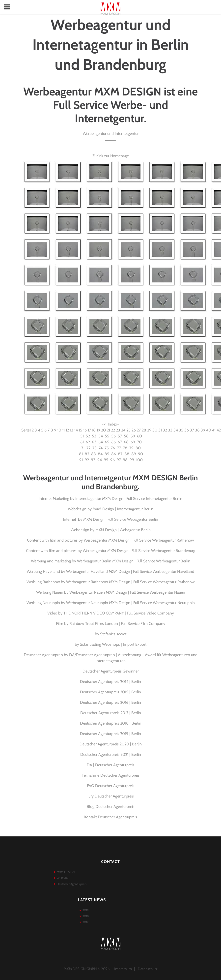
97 (119, 460)
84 (100, 454)
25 (128, 430)
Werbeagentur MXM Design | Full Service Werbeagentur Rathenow (139, 540)
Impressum (123, 969)
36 (187, 430)
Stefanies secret (113, 634)
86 (114, 454)
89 (134, 454)
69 (133, 442)
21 (108, 430)
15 (81, 430)
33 (170, 430)
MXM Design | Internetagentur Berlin (123, 509)
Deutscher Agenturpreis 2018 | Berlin (111, 723)
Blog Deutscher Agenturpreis (111, 807)
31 (160, 430)
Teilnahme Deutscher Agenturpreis (111, 775)
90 (140, 454)
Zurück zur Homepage (111, 156)
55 (107, 436)
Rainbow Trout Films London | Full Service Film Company (117, 624)
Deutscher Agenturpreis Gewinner (111, 671)
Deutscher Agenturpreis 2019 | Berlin (110, 734)
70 (139, 442)
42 (219, 430)
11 (63, 430)
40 (209, 430)
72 (88, 448)
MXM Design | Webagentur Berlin (123, 530)
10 (59, 430)
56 (113, 436)
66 (113, 442)
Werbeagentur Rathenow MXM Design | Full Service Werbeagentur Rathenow (130, 582)
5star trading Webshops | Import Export (113, 644)
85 (107, 454)
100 (139, 460)
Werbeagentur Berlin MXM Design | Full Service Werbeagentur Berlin (134, 561)
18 (94, 430)
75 (107, 448)
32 (165, 430)
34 (176, 430)
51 (82, 436)
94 (100, 460)
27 (139, 430)
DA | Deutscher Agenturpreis (110, 765)
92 (87, 460)
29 (149, 430)
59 (133, 436)
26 (134, 430)
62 (88, 442)
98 (125, 460)
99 (132, 460)
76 (113, 448)
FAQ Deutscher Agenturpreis (111, 786)
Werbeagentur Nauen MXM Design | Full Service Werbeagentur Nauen (127, 592)
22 (113, 430)
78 (125, 448)
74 (101, 448)
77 (119, 448)
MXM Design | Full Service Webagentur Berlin (121, 519)
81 (81, 454)
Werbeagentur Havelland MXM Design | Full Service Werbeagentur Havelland (130, 571)
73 (95, 448)
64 (101, 442)
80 (138, 448)
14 (76, 430)
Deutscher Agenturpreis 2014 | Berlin (110, 682)
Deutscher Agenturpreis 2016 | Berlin (110, 702)
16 (85, 430)
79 (131, 448)
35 (181, 430)
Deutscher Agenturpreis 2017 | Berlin (111, 713)
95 (106, 460)
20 (103, 430)
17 (89, 430)
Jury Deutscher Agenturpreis (111, 796)
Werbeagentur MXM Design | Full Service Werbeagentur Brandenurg (139, 551)
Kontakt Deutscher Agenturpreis (111, 817)
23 (118, 430)
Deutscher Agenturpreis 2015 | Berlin (110, 692)
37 (192, 430)
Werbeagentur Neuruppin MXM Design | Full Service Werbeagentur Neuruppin (130, 603)
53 (94, 436)
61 (82, 442)
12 (67, 430)
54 (101, 436)
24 (123, 430)
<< (104, 424)
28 (144, 430)
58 (126, 436)
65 (107, 442)
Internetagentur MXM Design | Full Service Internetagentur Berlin (129, 499)
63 (94, 442)
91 (81, 460)
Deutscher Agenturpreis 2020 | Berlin (111, 744)
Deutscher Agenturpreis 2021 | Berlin (111, 754)
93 (93, 460)
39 (203, 430)
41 (214, 430)
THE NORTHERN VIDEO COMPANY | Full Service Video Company (119, 613)
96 (112, 460)
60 (139, 436)
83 (94, 454)
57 (120, 436)
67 (120, 442)
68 (126, 442)
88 (127, 454)
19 (98, 430)
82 (87, 454)
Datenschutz (148, 969)
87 (120, 454)
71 (83, 448)
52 (88, 436)
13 (72, 430)
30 (155, 430)
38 (197, 430)
